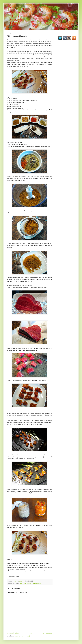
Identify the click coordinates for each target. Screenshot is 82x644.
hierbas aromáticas (37, 584)
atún (21, 584)
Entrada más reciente (13, 633)
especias (29, 584)
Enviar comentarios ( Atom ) (22, 636)
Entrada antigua (48, 633)
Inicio (31, 633)
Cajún (25, 584)
